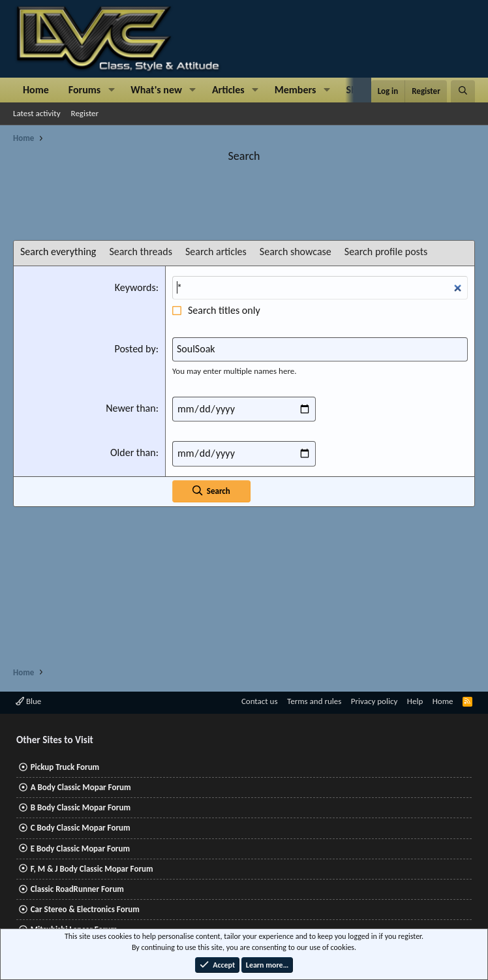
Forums (84, 90)
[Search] (463, 91)
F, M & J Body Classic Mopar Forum (92, 869)
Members (296, 90)
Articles (228, 90)
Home (36, 90)
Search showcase (296, 252)
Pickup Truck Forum (65, 767)
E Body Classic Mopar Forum (80, 849)
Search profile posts (386, 252)
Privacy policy (374, 701)
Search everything (58, 252)
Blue (28, 701)
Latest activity (37, 113)
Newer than (131, 408)
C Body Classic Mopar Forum (81, 828)
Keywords (135, 287)
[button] (111, 90)
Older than (133, 452)
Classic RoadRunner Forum (77, 889)
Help (415, 701)
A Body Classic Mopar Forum (81, 787)
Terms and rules (314, 701)
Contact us (260, 701)
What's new (156, 90)
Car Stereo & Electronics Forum (85, 909)
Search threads (141, 252)
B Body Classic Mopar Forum (81, 807)
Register (85, 113)
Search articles (216, 252)
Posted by (135, 349)
